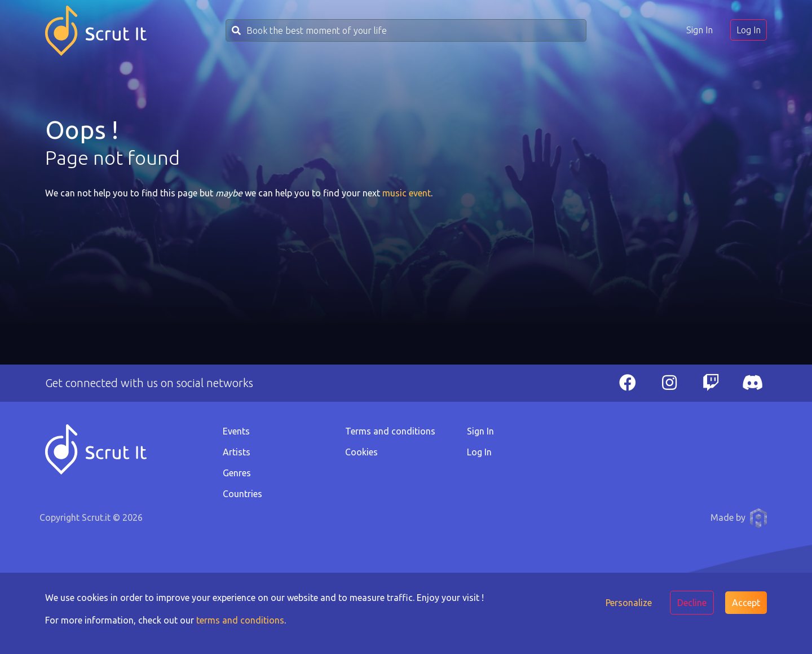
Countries (242, 494)
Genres (237, 473)
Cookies (361, 452)
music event (407, 193)
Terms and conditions (390, 431)
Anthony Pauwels (758, 518)
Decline (692, 603)
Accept (746, 603)
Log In (749, 30)
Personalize (629, 603)
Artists (237, 452)
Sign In (700, 30)
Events (236, 431)
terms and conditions (240, 620)
